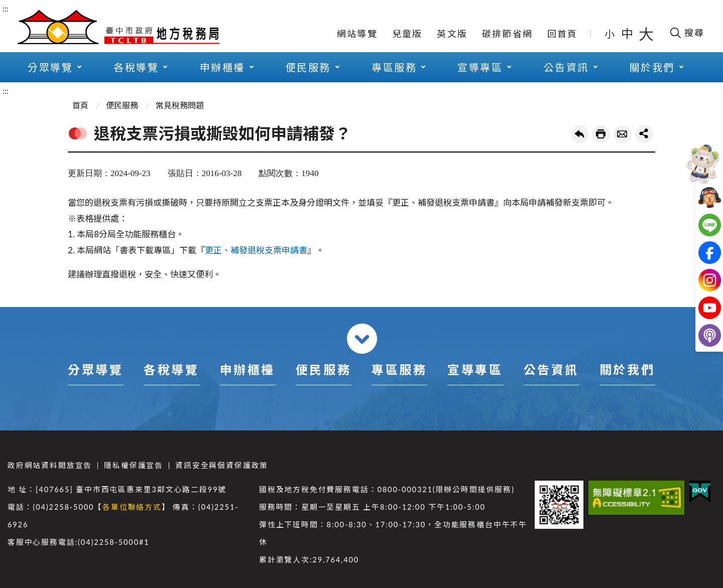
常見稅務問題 (180, 105)
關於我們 (652, 67)
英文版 (452, 34)
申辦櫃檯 (222, 67)
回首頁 (563, 34)
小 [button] (610, 34)
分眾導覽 (50, 67)
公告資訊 (566, 67)
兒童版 (407, 34)
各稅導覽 (136, 67)
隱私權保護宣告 (134, 465)
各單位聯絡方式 (132, 507)
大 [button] (646, 34)
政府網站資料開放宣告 (50, 465)
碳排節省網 (507, 34)
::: (6, 8)
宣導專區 (480, 67)
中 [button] (628, 33)
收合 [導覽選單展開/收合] (362, 339)
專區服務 (394, 67)
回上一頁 (580, 134)
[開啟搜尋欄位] (687, 33)
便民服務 (308, 67)
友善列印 (601, 134)
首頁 (80, 105)
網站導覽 (357, 34)
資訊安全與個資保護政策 (222, 465)
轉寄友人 (623, 134)
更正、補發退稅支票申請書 (256, 250)
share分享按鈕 (644, 134)
